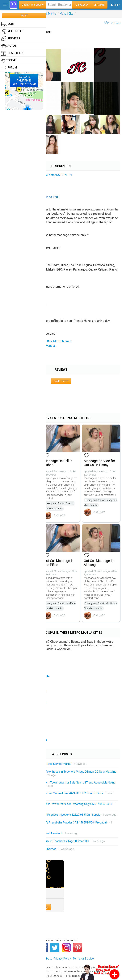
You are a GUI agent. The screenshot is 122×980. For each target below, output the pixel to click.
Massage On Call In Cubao (58, 463)
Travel (9, 60)
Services (11, 39)
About (48, 959)
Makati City (66, 14)
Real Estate (13, 31)
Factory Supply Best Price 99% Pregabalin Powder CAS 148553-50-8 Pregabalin (59, 823)
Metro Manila (48, 14)
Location (82, 5)
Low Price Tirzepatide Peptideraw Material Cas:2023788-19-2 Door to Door (57, 793)
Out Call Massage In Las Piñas (59, 563)
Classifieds (13, 53)
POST (24, 15)
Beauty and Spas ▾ (33, 5)
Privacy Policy (62, 959)
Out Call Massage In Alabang (99, 563)
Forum (9, 68)
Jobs (8, 24)
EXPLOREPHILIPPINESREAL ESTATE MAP (24, 81)
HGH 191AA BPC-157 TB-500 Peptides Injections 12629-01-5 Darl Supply (55, 815)
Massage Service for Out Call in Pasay (99, 463)
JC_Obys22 (58, 515)
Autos (9, 46)
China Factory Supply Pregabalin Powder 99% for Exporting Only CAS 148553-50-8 (61, 804)
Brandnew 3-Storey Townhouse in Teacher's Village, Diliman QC (50, 841)
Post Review (61, 381)
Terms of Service (83, 959)
